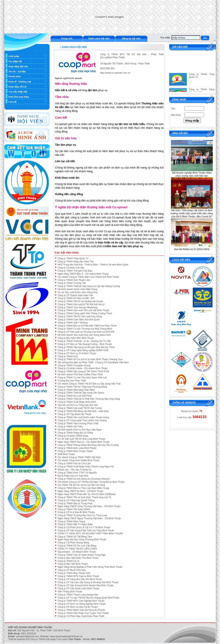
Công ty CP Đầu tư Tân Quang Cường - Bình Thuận (85, 344)
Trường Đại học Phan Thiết (72, 381)
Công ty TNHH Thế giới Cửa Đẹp (75, 271)
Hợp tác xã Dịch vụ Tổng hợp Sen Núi (77, 405)
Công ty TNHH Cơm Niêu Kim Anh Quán (79, 319)
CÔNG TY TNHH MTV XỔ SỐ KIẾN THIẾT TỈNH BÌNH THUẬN (90, 533)
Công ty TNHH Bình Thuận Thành (75, 451)
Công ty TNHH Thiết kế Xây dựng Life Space (81, 393)
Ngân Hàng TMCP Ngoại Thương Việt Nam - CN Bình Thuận (89, 518)
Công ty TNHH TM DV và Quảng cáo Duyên (80, 301)
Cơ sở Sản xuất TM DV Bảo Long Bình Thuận (81, 439)
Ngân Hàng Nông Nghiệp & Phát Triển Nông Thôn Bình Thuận (90, 567)
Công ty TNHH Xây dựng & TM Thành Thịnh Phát (83, 371)
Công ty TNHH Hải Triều (70, 426)
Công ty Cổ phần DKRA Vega (73, 436)
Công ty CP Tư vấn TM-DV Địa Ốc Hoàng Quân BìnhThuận (88, 598)
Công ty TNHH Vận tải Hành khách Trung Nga (81, 555)
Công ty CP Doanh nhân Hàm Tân (75, 295)
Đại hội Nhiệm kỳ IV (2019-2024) (192, 249)
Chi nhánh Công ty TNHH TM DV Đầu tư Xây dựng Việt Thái (89, 384)
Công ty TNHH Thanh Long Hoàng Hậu (78, 595)
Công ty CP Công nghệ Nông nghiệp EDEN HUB (83, 350)
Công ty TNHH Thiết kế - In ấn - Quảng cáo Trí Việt (84, 341)
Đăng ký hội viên (131, 38)
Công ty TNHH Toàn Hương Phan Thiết (78, 423)
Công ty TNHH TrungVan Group (74, 365)
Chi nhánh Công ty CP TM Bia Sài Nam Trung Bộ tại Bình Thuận (91, 482)
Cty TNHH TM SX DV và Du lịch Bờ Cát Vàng (81, 485)
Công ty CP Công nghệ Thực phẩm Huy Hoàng (82, 420)
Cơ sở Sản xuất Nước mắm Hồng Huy (77, 292)
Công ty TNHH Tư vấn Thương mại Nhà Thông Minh (85, 329)
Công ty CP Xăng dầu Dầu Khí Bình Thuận (80, 579)
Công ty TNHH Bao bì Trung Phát (75, 503)
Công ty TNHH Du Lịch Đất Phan (75, 396)
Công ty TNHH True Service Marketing (77, 307)
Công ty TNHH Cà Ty (68, 561)
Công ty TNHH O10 (68, 356)
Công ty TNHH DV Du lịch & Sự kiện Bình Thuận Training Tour (90, 359)
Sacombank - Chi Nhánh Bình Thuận (77, 552)
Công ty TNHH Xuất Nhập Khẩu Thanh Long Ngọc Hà (85, 466)
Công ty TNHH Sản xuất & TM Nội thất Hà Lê (81, 304)
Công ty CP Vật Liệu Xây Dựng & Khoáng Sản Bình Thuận (88, 582)
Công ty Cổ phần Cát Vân (71, 268)
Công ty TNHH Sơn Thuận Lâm (74, 280)
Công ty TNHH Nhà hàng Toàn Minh (76, 390)
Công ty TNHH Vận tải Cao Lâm (74, 463)
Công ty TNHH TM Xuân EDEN (74, 509)
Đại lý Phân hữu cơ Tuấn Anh (73, 476)
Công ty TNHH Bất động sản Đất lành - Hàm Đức (83, 411)
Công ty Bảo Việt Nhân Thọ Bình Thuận (78, 558)
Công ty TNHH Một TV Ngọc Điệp (75, 524)
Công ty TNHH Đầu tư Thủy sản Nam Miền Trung (83, 488)
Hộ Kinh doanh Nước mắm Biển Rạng (77, 289)
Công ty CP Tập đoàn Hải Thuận (74, 414)
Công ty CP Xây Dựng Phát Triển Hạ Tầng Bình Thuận (86, 530)
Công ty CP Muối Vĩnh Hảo (71, 570)
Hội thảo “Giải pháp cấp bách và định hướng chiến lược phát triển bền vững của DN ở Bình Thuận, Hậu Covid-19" (192, 213)
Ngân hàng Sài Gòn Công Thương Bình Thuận (82, 539)
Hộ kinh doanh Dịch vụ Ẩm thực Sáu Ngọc (80, 430)
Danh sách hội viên (99, 38)
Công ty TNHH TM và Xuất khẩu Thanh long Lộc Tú (84, 497)
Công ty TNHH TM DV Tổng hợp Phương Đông (82, 387)
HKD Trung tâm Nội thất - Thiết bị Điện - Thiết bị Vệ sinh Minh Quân (93, 265)
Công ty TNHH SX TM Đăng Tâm (75, 537)
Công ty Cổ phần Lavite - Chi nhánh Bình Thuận (82, 368)
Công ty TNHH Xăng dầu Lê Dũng (75, 433)
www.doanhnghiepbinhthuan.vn (66, 636)
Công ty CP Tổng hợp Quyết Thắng (76, 500)
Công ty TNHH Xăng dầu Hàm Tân (75, 261)
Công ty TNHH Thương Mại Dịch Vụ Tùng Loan (82, 515)
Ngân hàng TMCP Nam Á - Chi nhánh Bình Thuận (83, 442)
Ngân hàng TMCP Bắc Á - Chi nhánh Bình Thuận (83, 274)
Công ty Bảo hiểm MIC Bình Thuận (76, 338)
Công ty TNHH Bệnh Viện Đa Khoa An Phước (81, 610)
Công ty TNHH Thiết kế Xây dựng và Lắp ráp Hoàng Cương (89, 286)
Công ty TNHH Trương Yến (72, 283)
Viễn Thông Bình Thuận (70, 591)
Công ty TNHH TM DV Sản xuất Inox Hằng (80, 316)
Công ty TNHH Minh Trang (71, 521)
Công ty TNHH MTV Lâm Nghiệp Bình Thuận (81, 601)
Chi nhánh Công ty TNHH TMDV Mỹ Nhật (79, 457)
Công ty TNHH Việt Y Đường (72, 323)
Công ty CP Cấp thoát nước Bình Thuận (78, 588)
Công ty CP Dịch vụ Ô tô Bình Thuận (77, 353)
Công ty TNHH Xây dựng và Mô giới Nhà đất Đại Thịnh (86, 347)
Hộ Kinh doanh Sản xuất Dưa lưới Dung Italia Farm (84, 335)
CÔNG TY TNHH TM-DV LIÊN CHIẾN (77, 549)
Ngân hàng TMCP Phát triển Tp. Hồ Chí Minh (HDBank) (86, 494)
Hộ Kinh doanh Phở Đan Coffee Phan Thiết (80, 374)
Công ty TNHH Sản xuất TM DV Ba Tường (80, 408)
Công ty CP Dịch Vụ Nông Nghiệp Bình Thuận (82, 604)
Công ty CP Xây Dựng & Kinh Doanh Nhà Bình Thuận (85, 585)
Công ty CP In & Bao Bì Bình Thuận (76, 512)
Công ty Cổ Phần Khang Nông (73, 542)
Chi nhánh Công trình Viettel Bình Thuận (79, 460)
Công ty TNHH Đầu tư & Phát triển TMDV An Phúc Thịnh (87, 326)
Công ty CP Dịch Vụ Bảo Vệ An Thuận (78, 607)
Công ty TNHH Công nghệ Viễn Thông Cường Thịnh (85, 313)
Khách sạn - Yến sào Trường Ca (74, 470)
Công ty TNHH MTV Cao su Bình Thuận (78, 576)
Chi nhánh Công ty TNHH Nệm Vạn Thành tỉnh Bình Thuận (88, 277)
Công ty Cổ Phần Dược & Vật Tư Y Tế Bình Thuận (84, 527)
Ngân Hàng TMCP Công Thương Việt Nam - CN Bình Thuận (89, 506)
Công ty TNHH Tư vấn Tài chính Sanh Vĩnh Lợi (82, 377)
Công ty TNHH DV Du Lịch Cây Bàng (77, 546)
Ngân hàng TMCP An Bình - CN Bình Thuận (80, 491)
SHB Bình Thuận (66, 454)
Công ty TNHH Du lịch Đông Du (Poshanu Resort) (83, 479)
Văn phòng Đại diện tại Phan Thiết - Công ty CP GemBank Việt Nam (93, 362)
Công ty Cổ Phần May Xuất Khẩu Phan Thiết (81, 616)
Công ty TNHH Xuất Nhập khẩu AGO (77, 402)
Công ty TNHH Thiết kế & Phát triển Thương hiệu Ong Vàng (89, 399)
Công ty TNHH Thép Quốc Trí (73, 258)
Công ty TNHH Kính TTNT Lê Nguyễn (77, 473)
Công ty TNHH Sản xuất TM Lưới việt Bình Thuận (83, 310)
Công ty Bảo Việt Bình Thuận (73, 564)
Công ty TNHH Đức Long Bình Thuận (77, 448)
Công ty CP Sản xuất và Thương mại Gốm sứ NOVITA (86, 332)
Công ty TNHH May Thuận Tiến (74, 573)
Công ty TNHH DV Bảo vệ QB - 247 (76, 298)
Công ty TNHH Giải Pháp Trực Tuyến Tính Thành (83, 613)
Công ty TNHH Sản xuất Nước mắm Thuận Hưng (83, 417)
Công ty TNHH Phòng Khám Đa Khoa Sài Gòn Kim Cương (88, 445)
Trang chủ (67, 38)
